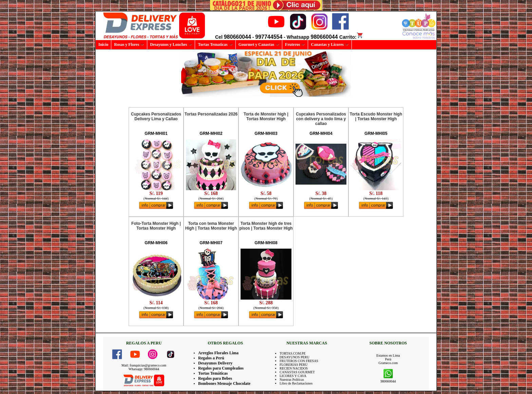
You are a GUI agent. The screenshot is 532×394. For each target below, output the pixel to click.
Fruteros (295, 44)
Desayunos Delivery (215, 363)
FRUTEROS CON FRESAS (299, 361)
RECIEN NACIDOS (294, 368)
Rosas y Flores (129, 44)
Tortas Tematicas (215, 44)
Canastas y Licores (330, 44)
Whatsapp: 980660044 (144, 369)
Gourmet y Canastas (259, 44)
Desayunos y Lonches (171, 44)
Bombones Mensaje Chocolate (224, 383)
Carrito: (351, 37)
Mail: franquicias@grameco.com (144, 365)
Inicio (103, 44)
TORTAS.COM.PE (293, 353)
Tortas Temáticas (213, 373)
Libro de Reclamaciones (296, 383)
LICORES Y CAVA (293, 376)
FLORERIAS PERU (294, 365)
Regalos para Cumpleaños (221, 368)
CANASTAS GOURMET (297, 372)
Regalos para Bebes (215, 378)
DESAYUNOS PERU (294, 357)
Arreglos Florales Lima (218, 353)
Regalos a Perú (211, 358)
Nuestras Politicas (292, 380)
